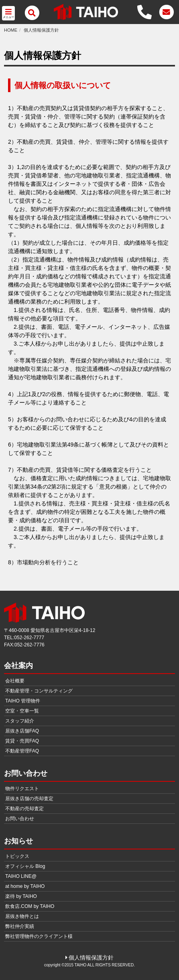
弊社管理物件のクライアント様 (39, 936)
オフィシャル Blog (25, 866)
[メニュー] (32, 13)
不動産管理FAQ (22, 751)
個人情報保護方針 (41, 30)
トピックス (17, 856)
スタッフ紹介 (20, 721)
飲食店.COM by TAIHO (30, 906)
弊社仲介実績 (20, 926)
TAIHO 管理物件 (23, 701)
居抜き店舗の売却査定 (29, 799)
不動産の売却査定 (24, 809)
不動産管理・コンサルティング (39, 691)
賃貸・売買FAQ (22, 741)
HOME (11, 30)
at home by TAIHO (25, 886)
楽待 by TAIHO (21, 896)
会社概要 (15, 681)
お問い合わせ (20, 819)
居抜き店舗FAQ (22, 731)
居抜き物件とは (22, 916)
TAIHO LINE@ (21, 876)
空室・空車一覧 (22, 711)
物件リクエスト (22, 789)
